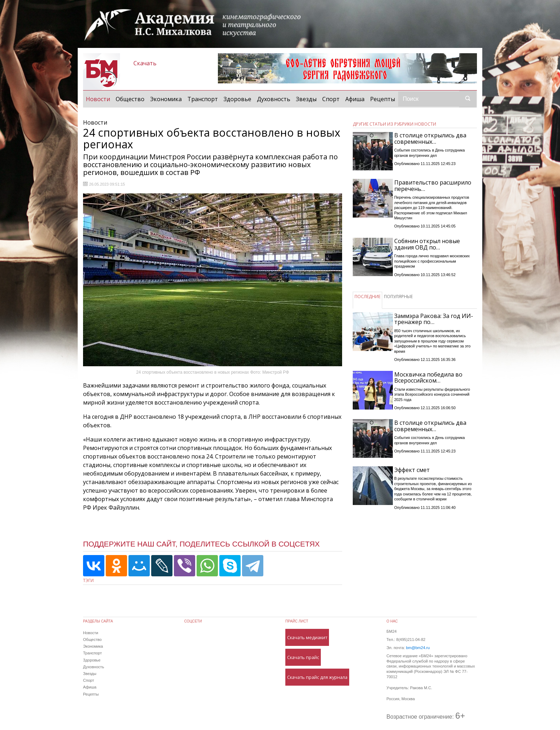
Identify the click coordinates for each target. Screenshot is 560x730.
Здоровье (237, 99)
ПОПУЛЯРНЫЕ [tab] (398, 297)
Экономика (166, 99)
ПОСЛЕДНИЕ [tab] (367, 297)
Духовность (274, 99)
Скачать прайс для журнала (317, 677)
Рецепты (383, 99)
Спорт (331, 99)
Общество (130, 99)
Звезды (306, 99)
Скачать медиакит (307, 637)
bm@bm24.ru (418, 648)
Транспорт (203, 99)
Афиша (355, 99)
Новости (99, 99)
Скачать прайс (303, 657)
